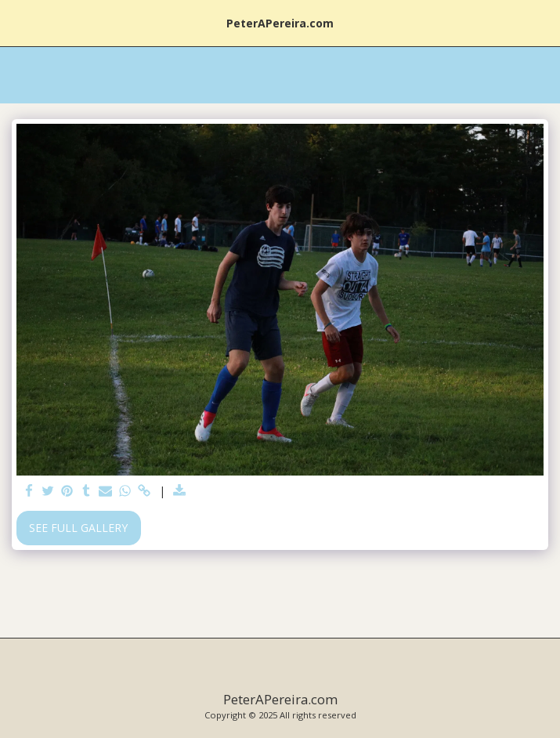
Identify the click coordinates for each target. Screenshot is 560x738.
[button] (17, 22)
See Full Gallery (78, 528)
